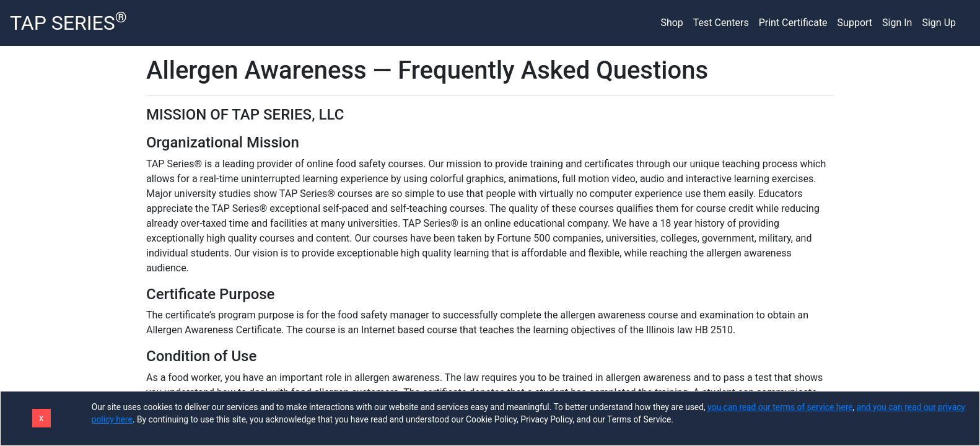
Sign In (897, 23)
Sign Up (939, 23)
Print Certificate (793, 23)
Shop (672, 23)
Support (855, 23)
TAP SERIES (68, 22)
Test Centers (721, 23)
